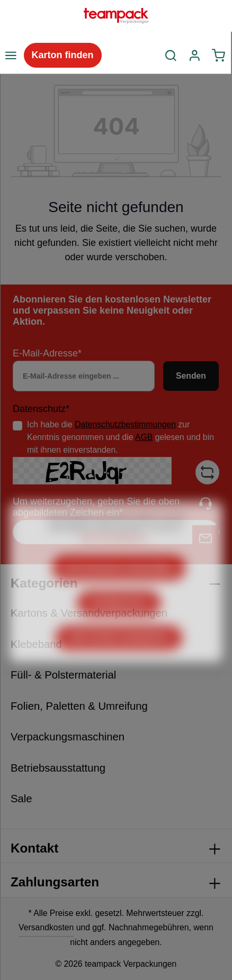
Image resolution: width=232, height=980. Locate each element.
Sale (21, 799)
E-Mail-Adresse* (47, 353)
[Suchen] (171, 56)
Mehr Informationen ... (116, 560)
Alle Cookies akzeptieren (119, 660)
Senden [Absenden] (191, 376)
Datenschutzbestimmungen (125, 424)
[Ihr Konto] (194, 56)
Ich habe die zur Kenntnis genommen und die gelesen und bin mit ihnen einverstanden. (121, 437)
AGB (144, 437)
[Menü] (11, 56)
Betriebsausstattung (58, 768)
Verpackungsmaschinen (68, 737)
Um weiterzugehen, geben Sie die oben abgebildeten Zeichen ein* (96, 507)
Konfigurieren (119, 625)
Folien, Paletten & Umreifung (79, 706)
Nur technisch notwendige (119, 590)
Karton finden (63, 55)
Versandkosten (46, 927)
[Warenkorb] (219, 56)
